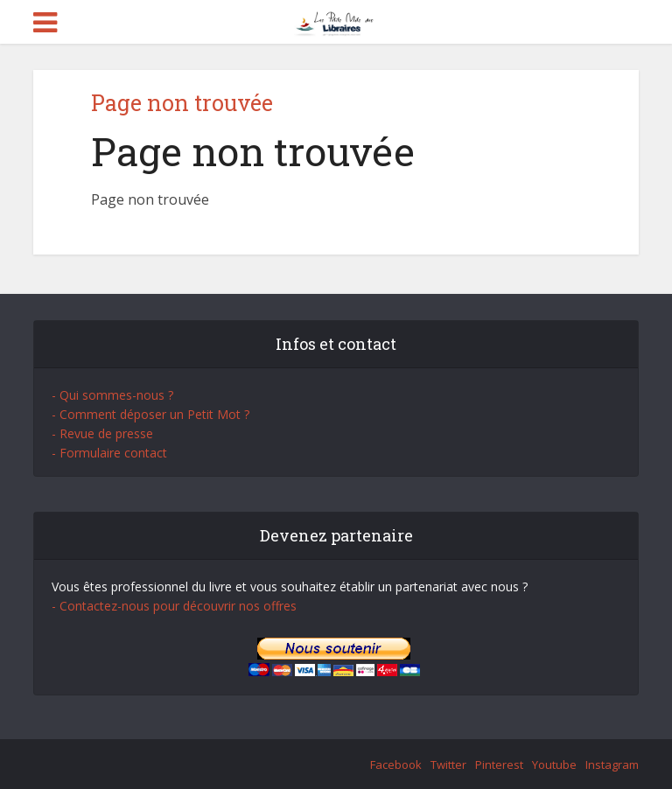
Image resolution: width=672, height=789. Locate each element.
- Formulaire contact (109, 453)
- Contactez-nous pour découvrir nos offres (174, 606)
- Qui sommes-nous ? (112, 395)
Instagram (612, 765)
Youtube (554, 765)
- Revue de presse (102, 433)
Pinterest (499, 765)
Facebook (396, 765)
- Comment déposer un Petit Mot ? (150, 414)
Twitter (448, 765)
